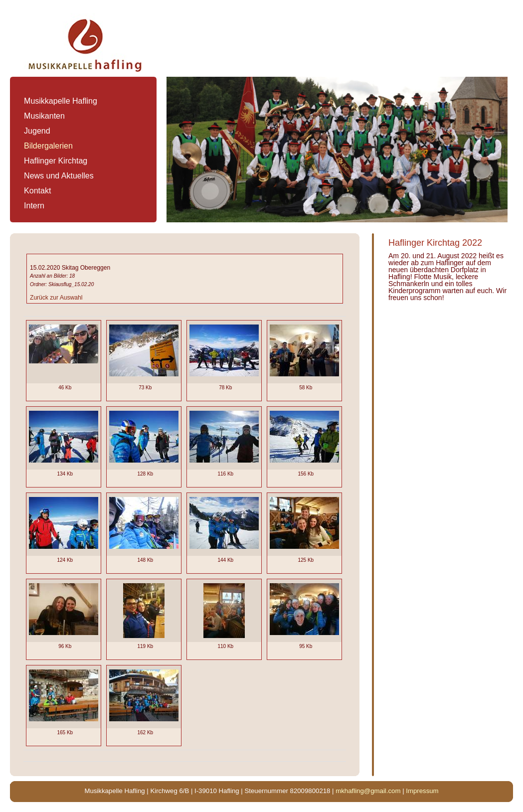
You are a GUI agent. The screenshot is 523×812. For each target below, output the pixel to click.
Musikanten (44, 116)
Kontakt (37, 191)
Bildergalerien (48, 146)
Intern (34, 206)
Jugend (37, 131)
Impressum (422, 791)
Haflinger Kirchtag (56, 161)
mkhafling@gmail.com (368, 791)
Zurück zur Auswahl (56, 298)
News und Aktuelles (59, 176)
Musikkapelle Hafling (61, 101)
